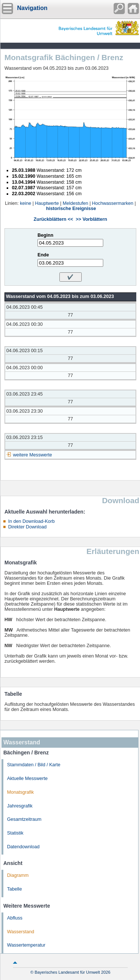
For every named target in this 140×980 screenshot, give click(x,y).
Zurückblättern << (53, 219)
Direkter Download (27, 527)
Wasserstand (21, 932)
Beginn (45, 235)
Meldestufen (76, 203)
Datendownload (23, 847)
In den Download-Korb (31, 521)
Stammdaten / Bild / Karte (34, 765)
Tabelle (14, 889)
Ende (43, 255)
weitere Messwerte (32, 455)
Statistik (15, 833)
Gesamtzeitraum (24, 819)
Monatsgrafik (20, 792)
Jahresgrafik (20, 806)
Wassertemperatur (26, 945)
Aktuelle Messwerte (27, 779)
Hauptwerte (47, 203)
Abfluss (15, 918)
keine (26, 203)
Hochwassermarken (113, 203)
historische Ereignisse (71, 209)
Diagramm (18, 875)
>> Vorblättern (91, 219)
